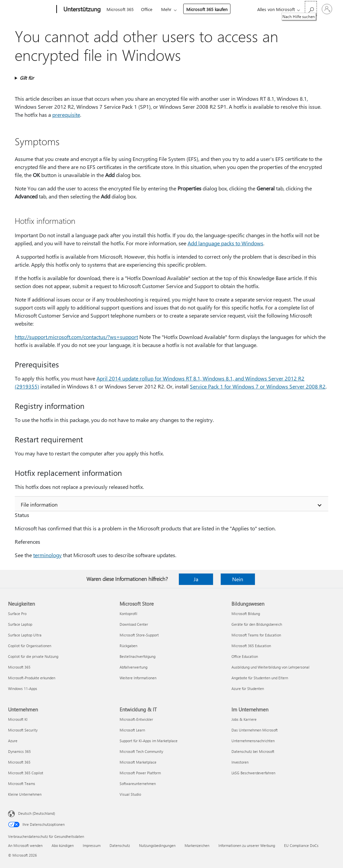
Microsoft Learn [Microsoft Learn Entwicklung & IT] (132, 730)
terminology (47, 555)
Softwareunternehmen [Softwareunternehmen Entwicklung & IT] (138, 784)
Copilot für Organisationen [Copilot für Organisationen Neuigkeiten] (30, 646)
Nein (238, 579)
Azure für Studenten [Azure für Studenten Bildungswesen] (248, 688)
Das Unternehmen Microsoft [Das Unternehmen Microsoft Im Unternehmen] (255, 730)
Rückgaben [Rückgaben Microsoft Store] (128, 646)
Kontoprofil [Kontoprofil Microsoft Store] (128, 614)
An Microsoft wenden (25, 845)
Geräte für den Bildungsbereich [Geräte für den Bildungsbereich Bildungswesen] (257, 624)
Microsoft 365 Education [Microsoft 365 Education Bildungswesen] (251, 646)
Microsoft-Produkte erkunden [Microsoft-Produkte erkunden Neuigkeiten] (32, 678)
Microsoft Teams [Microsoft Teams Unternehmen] (22, 784)
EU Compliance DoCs (301, 845)
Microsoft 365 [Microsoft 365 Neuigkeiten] (19, 667)
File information (39, 504)
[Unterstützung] (81, 9)
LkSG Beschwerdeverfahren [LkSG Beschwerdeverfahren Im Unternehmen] (253, 773)
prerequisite (66, 115)
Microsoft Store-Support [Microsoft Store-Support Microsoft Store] (139, 635)
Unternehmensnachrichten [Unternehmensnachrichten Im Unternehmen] (253, 741)
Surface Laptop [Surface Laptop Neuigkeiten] (20, 624)
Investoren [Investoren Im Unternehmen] (240, 762)
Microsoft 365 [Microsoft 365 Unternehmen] (19, 762)
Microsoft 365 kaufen (207, 9)
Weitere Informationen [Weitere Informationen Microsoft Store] (138, 678)
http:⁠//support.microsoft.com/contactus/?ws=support (76, 337)
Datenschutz (120, 845)
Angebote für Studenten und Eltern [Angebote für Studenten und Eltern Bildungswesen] (260, 678)
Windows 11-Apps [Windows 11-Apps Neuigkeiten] (23, 688)
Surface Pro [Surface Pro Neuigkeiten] (17, 614)
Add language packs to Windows (225, 243)
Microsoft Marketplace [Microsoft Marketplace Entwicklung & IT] (138, 762)
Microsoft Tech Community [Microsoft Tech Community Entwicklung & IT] (141, 751)
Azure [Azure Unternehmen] (13, 741)
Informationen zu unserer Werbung (247, 845)
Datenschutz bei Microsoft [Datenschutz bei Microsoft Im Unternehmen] (253, 751)
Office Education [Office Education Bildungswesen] (245, 656)
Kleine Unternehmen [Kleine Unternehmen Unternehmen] (25, 794)
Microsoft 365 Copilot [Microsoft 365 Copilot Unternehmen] (26, 773)
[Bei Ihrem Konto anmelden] (327, 9)
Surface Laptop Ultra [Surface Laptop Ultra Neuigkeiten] (25, 635)
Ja (196, 579)
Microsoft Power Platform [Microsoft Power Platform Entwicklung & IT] (140, 773)
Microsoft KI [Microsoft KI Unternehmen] (18, 719)
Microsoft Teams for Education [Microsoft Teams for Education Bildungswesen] (256, 635)
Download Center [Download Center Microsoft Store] (134, 624)
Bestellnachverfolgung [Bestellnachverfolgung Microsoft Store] (138, 656)
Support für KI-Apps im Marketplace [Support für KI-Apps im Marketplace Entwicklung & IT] (149, 741)
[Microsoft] (31, 9)
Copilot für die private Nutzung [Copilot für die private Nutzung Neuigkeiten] (33, 656)
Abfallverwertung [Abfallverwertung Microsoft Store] (133, 667)
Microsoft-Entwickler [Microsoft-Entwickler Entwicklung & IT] (136, 719)
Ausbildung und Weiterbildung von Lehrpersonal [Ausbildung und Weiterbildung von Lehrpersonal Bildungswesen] (270, 667)
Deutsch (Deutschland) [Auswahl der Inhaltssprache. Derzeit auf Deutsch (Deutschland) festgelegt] (37, 813)
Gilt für (27, 78)
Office (147, 9)
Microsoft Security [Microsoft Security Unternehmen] (23, 730)
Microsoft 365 (120, 9)
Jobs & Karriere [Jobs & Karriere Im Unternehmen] (244, 719)
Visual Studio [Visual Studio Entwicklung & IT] (130, 794)
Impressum (92, 845)
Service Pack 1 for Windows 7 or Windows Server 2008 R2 (258, 386)
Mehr (166, 9)
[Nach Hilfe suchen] (311, 9)
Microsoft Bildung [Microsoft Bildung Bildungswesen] (246, 614)
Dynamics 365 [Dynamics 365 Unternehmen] (19, 751)
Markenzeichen (197, 845)
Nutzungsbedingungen (157, 845)
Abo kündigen (63, 845)
